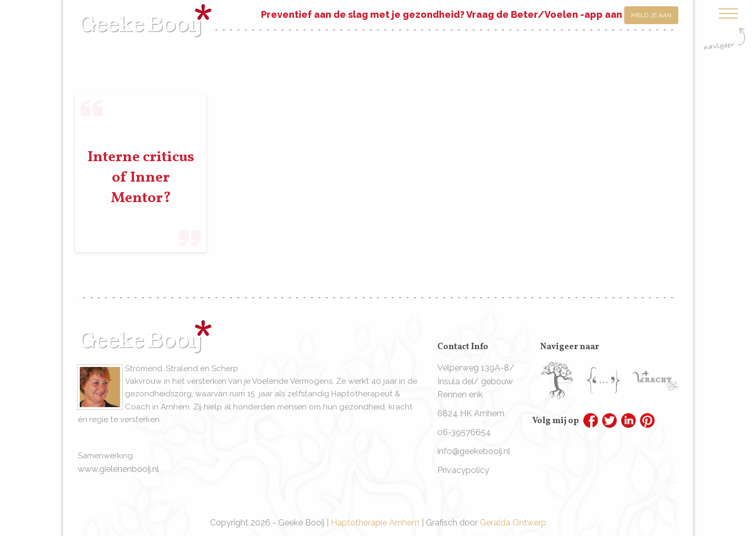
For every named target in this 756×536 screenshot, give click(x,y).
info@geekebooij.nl (474, 451)
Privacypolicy (463, 470)
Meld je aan (651, 15)
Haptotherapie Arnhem (375, 523)
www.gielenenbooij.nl (118, 469)
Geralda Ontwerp (513, 523)
